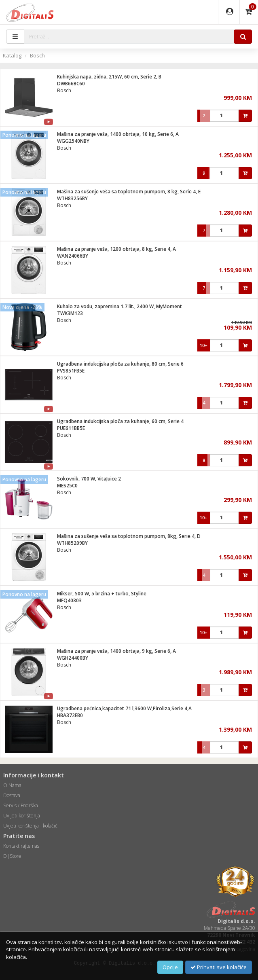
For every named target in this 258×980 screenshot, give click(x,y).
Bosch (37, 55)
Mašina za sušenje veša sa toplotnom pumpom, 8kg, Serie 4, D (129, 536)
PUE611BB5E (71, 428)
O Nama (12, 785)
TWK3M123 (70, 313)
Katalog (12, 55)
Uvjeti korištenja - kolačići (31, 826)
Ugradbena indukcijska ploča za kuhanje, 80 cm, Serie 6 (120, 364)
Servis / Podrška (21, 805)
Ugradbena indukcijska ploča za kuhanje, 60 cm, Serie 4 (120, 421)
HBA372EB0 (70, 715)
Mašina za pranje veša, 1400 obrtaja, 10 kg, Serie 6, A (118, 134)
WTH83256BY (72, 198)
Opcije (170, 967)
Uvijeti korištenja (22, 816)
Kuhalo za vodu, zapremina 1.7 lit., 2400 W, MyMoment (119, 306)
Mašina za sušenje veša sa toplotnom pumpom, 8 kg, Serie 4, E (129, 192)
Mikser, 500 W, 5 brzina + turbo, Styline (102, 594)
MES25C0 (67, 486)
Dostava (12, 795)
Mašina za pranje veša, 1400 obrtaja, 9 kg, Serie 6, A (116, 651)
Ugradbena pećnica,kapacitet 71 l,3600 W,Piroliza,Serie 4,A (124, 708)
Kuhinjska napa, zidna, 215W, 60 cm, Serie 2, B (109, 77)
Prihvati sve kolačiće (219, 967)
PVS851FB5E (71, 371)
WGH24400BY (73, 658)
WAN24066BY (73, 256)
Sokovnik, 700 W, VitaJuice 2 (89, 479)
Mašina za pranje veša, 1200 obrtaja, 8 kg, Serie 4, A (116, 249)
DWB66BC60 (71, 84)
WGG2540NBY (73, 141)
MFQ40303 (69, 600)
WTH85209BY (72, 543)
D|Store (12, 856)
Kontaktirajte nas (21, 846)
